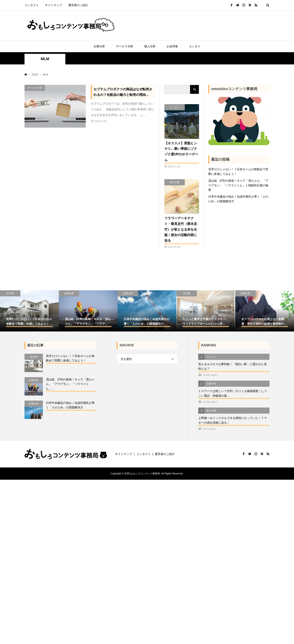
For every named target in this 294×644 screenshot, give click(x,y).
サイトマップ (53, 5)
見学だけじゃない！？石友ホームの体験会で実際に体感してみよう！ (238, 171)
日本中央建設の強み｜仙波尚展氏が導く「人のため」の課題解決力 (238, 199)
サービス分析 (125, 46)
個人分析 (150, 46)
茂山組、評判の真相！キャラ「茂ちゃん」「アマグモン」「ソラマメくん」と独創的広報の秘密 (238, 185)
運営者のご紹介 (78, 5)
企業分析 (99, 46)
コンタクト (32, 5)
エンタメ (195, 46)
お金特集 (172, 46)
